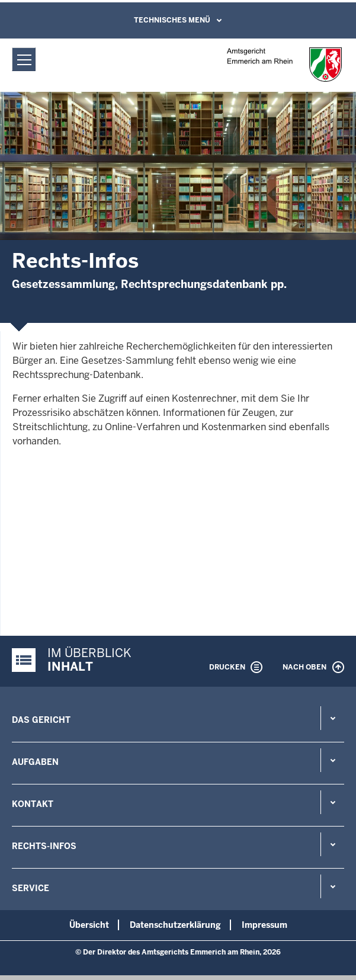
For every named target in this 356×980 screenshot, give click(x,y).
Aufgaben (35, 762)
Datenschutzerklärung (175, 925)
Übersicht (89, 925)
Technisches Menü (172, 20)
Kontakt (33, 804)
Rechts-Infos (44, 846)
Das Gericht (41, 720)
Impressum (264, 925)
